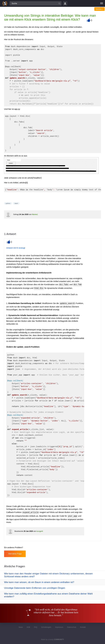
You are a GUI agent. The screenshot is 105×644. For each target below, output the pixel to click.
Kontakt (83, 627)
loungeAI (40, 531)
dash (16, 203)
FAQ (36, 627)
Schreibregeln (46, 627)
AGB (28, 627)
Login (65, 3)
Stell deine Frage (15, 554)
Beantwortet (19, 531)
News (21, 627)
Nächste (99, 9)
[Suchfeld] (36, 3)
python (8, 203)
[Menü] (102, 3)
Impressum (59, 627)
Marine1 (35, 214)
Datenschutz (72, 627)
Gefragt (16, 214)
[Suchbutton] (59, 3)
